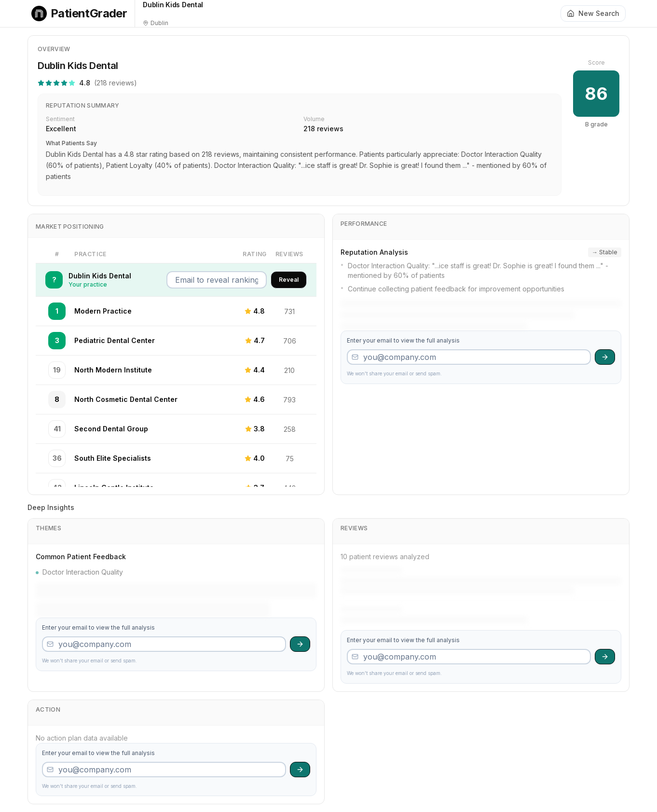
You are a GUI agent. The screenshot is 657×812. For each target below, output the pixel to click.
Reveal (289, 280)
